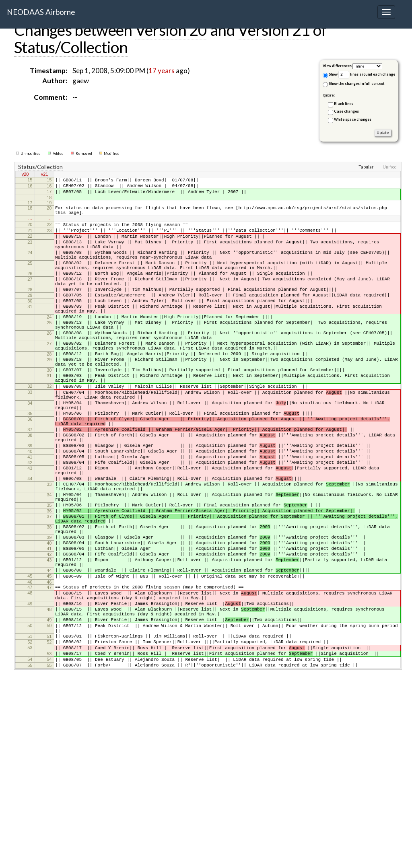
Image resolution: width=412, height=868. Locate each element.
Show (330, 75)
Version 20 (171, 30)
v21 (45, 175)
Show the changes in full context (354, 84)
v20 (25, 175)
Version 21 (274, 30)
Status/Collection (71, 47)
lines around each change (367, 75)
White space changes (353, 119)
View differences (337, 66)
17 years (162, 71)
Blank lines (344, 104)
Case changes (346, 111)
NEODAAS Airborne (41, 12)
